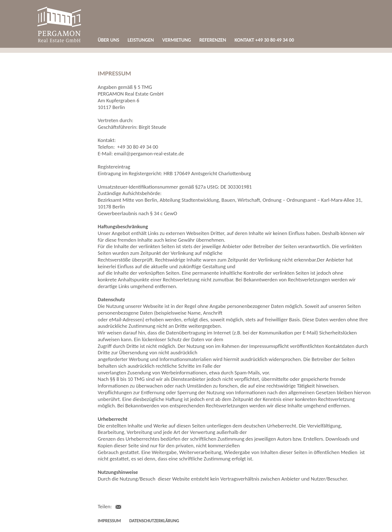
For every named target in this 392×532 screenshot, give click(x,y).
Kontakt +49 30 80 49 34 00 (264, 40)
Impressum (109, 521)
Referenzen (213, 40)
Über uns (108, 40)
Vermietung (177, 40)
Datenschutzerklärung (154, 521)
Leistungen (141, 40)
